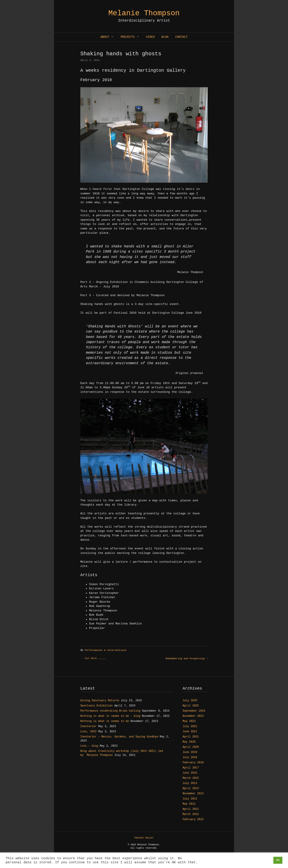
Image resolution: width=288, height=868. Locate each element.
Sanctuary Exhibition (97, 706)
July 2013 (190, 783)
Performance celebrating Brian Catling (110, 711)
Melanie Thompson (144, 13)
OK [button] (278, 860)
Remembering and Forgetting (185, 659)
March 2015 (191, 778)
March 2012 (191, 814)
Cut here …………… (95, 658)
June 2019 (190, 752)
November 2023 (193, 716)
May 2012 (189, 804)
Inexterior (88, 726)
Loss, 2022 (88, 732)
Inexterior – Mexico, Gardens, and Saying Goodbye (119, 737)
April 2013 (191, 788)
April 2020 (191, 747)
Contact (181, 37)
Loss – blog (89, 746)
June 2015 (190, 773)
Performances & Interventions (106, 650)
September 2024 (194, 711)
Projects (132, 37)
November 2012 (193, 794)
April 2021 (191, 737)
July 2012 (190, 799)
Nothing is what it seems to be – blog (110, 716)
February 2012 (193, 819)
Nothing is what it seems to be (105, 721)
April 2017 (191, 768)
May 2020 (189, 742)
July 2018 (190, 757)
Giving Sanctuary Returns (100, 701)
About (109, 37)
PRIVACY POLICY (144, 838)
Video (150, 37)
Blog (165, 37)
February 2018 (193, 763)
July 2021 (190, 726)
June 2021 (190, 732)
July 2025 (190, 701)
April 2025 (191, 706)
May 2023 (189, 721)
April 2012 (191, 809)
